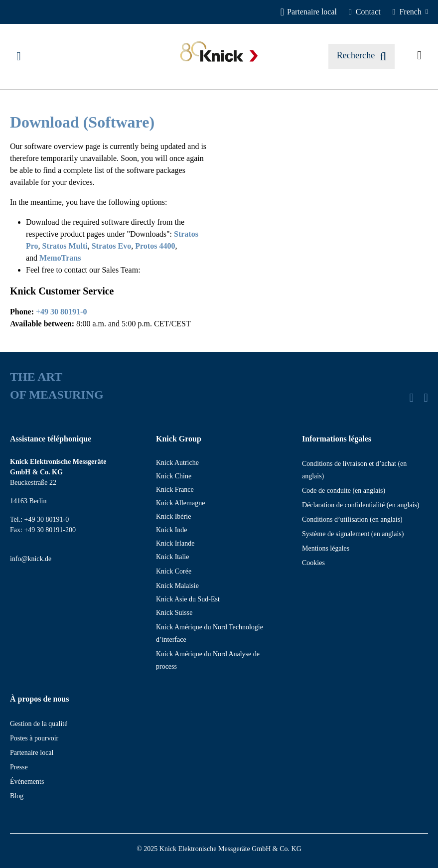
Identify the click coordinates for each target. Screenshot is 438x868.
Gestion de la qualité (39, 724)
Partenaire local (32, 753)
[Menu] (19, 56)
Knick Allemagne (180, 503)
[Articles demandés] (419, 56)
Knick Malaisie (177, 586)
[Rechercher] (362, 57)
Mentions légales (326, 548)
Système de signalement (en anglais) (353, 534)
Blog (17, 796)
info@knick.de (31, 559)
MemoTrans (60, 258)
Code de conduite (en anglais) (344, 491)
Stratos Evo (112, 246)
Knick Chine (174, 476)
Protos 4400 (155, 246)
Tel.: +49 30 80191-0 (39, 519)
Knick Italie (172, 557)
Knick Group (179, 439)
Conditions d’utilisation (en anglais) (352, 519)
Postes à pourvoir (34, 738)
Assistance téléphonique (51, 439)
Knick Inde (172, 530)
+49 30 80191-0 (61, 312)
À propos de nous (39, 699)
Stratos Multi (65, 246)
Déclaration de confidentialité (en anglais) (361, 505)
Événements (27, 782)
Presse (19, 767)
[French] (410, 12)
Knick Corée (174, 571)
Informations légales (337, 439)
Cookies (313, 563)
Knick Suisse (174, 613)
